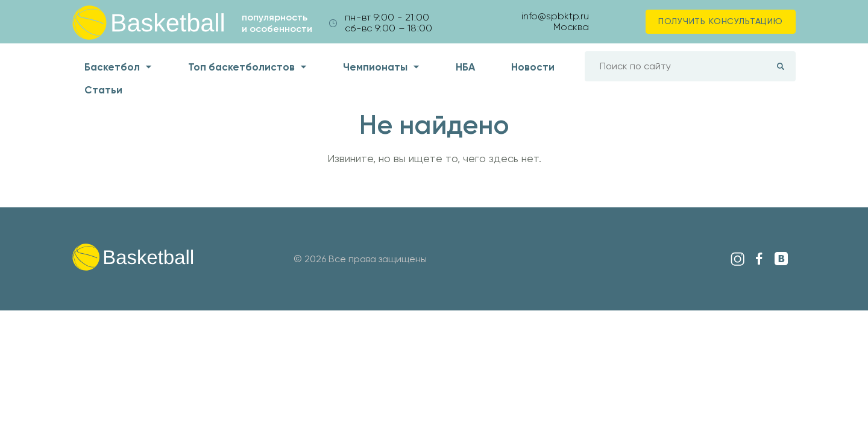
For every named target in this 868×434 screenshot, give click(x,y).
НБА (465, 67)
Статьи (103, 90)
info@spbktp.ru (555, 16)
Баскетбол (112, 67)
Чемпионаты (375, 67)
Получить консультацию (721, 21)
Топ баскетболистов (241, 67)
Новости (533, 67)
